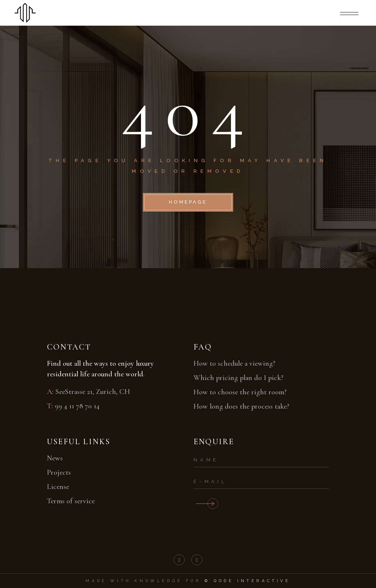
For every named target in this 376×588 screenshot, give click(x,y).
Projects (59, 472)
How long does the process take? (241, 406)
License (58, 487)
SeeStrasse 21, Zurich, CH (93, 392)
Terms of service (71, 501)
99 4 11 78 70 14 (77, 406)
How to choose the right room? (240, 392)
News (55, 458)
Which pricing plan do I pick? (238, 378)
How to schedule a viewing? (234, 364)
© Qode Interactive (247, 581)
